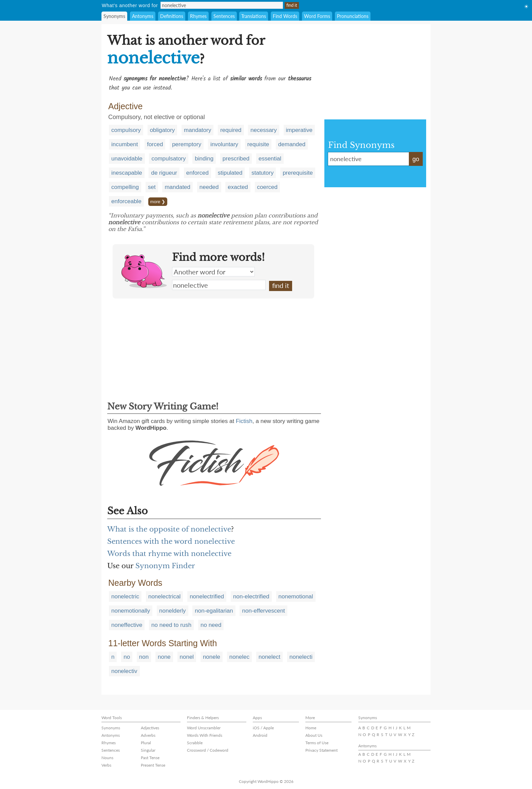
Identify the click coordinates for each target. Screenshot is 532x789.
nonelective (219, 285)
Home (311, 728)
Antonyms (143, 16)
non (144, 657)
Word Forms (317, 16)
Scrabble (195, 743)
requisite (258, 144)
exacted (238, 187)
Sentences (224, 16)
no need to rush (171, 625)
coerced (267, 187)
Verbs (106, 765)
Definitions (172, 16)
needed (209, 187)
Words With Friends (205, 735)
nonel (187, 657)
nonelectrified (207, 596)
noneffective (127, 625)
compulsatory (168, 159)
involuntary (224, 144)
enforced (197, 173)
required (231, 130)
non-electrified (251, 596)
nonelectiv (124, 671)
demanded (292, 144)
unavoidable (127, 159)
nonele (212, 657)
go (416, 159)
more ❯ (158, 202)
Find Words (285, 16)
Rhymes (198, 16)
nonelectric (125, 596)
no (127, 657)
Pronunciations (353, 16)
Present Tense (153, 765)
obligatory (163, 130)
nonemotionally (131, 611)
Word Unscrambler (204, 728)
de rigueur (164, 173)
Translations (254, 16)
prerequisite (298, 173)
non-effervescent (263, 611)
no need (211, 625)
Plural (146, 743)
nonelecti (301, 657)
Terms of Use (317, 743)
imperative (299, 130)
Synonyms (114, 16)
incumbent (125, 144)
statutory (262, 173)
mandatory (197, 130)
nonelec (240, 657)
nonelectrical (164, 596)
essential (270, 159)
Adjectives (150, 728)
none (164, 657)
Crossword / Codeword (208, 750)
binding (204, 159)
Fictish (244, 421)
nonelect (269, 657)
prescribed (236, 159)
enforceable (126, 201)
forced (155, 144)
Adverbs (148, 735)
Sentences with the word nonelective (171, 541)
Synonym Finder (165, 566)
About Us (314, 735)
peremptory (187, 144)
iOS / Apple (263, 728)
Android (260, 735)
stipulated (230, 173)
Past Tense (150, 758)
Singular (148, 750)
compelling (125, 187)
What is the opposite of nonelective (169, 529)
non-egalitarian (214, 611)
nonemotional (296, 596)
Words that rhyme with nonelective (169, 554)
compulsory (126, 130)
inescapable (127, 173)
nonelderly (172, 611)
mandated (177, 187)
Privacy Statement (321, 750)
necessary (263, 130)
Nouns (107, 758)
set (152, 187)
